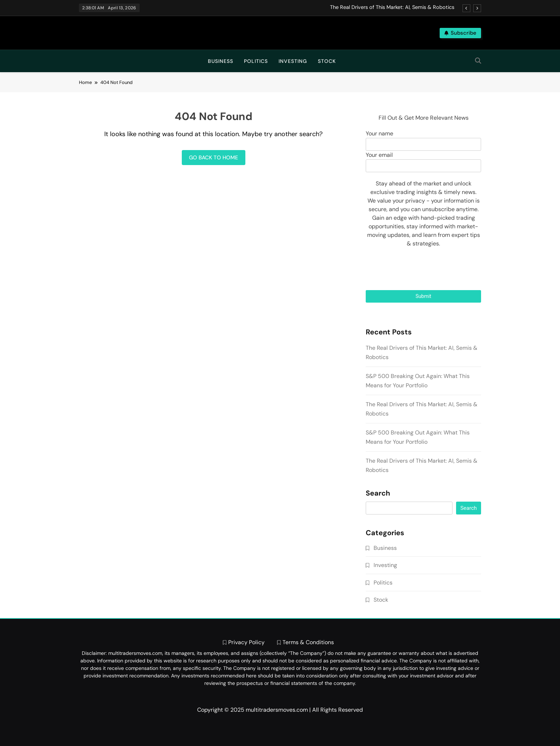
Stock (327, 61)
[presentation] (424, 269)
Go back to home (214, 158)
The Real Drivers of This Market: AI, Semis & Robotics (392, 8)
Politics (256, 61)
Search (378, 493)
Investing (293, 61)
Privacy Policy (246, 642)
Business (221, 61)
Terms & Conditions (308, 642)
